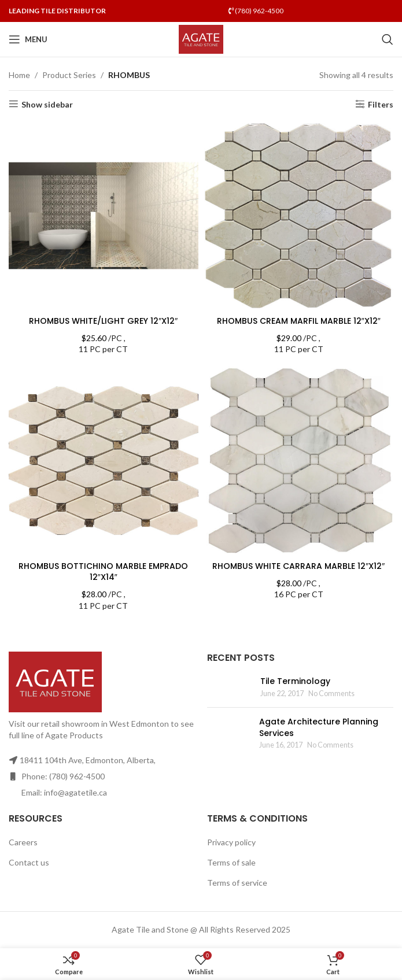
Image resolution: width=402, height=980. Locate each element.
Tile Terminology (295, 681)
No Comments (331, 694)
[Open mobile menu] (28, 39)
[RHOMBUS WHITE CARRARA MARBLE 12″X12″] (299, 461)
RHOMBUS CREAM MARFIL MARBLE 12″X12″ (299, 321)
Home (19, 75)
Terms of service (237, 883)
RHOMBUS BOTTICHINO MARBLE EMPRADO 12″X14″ (103, 572)
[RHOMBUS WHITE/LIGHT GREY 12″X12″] (104, 216)
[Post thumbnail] (229, 687)
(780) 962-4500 (256, 11)
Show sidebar (47, 104)
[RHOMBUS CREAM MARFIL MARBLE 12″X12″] (299, 216)
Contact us (29, 862)
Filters (381, 104)
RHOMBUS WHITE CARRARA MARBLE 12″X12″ (298, 566)
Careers (23, 842)
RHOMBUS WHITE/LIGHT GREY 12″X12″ (103, 321)
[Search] (388, 39)
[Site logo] (201, 38)
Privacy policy (231, 842)
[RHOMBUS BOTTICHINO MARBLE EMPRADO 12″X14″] (104, 461)
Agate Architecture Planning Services (319, 727)
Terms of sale (231, 862)
